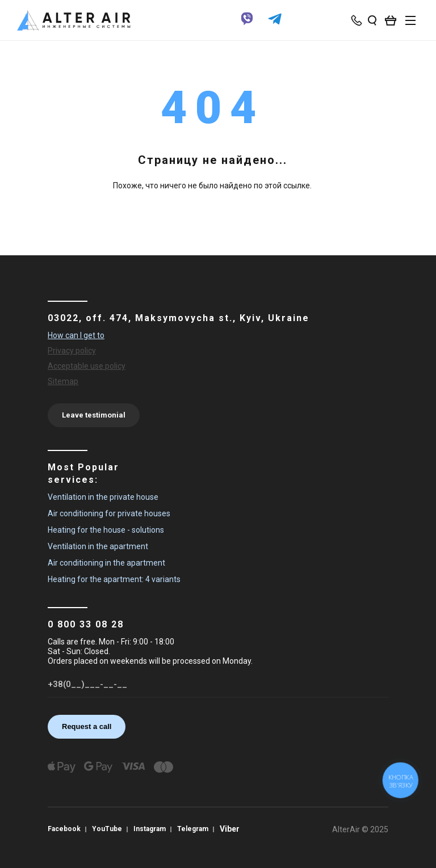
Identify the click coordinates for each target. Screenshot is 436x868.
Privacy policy (72, 351)
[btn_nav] (410, 20)
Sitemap (63, 381)
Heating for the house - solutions (106, 530)
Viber (230, 829)
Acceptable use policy (87, 366)
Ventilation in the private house (103, 497)
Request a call (87, 726)
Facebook (64, 829)
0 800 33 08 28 (86, 624)
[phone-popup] (357, 20)
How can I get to (76, 335)
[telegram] (275, 24)
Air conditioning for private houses (109, 513)
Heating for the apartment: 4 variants (114, 579)
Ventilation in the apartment (98, 546)
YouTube (107, 829)
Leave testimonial (94, 415)
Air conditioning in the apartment (106, 563)
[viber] (247, 24)
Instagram (150, 829)
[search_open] (372, 20)
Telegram (193, 829)
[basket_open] (393, 20)
